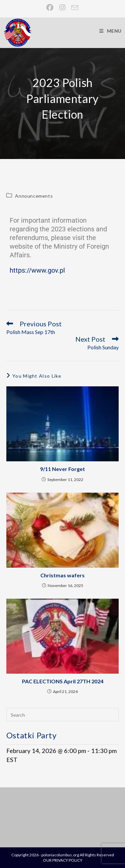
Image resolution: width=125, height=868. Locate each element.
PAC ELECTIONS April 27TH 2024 (63, 681)
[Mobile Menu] (110, 31)
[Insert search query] (63, 715)
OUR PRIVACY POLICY (63, 860)
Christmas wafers (62, 575)
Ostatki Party (31, 735)
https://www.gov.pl (37, 270)
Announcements (34, 196)
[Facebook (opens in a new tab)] (50, 7)
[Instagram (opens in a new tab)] (63, 7)
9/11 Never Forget (62, 469)
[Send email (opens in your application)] (73, 7)
